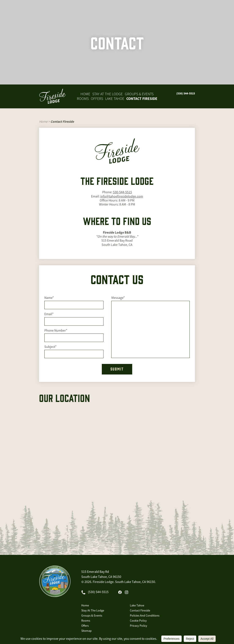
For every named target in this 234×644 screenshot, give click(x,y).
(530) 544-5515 (186, 93)
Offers (97, 99)
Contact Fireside (142, 99)
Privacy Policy (139, 626)
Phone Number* (56, 331)
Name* (49, 298)
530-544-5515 (122, 192)
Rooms (83, 99)
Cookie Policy (138, 621)
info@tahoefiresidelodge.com (122, 196)
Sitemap (86, 631)
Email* (49, 314)
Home (85, 94)
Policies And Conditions (145, 615)
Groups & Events (139, 94)
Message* (118, 298)
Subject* (50, 347)
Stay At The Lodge (107, 94)
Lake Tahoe (115, 99)
